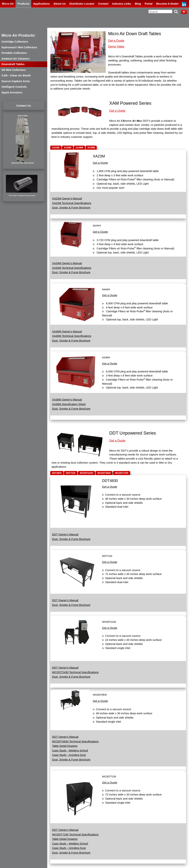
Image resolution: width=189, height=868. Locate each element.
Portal (149, 4)
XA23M (56, 148)
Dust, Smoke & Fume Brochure (71, 207)
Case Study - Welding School (70, 750)
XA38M (79, 148)
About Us (60, 4)
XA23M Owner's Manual (67, 198)
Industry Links (122, 4)
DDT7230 (71, 473)
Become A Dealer (167, 4)
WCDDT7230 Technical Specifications (75, 834)
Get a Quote (116, 41)
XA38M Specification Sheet (69, 404)
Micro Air (8, 4)
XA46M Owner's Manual (67, 331)
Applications (41, 4)
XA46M (91, 148)
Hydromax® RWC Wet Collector (23, 163)
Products (23, 4)
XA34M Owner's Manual (67, 263)
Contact (103, 4)
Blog (138, 4)
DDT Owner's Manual (65, 534)
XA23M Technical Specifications (72, 203)
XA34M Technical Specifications (72, 268)
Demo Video (116, 47)
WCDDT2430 (86, 473)
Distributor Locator (82, 4)
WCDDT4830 (104, 473)
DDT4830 (57, 473)
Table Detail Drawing (65, 746)
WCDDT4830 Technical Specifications (75, 741)
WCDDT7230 (122, 473)
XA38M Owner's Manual (67, 399)
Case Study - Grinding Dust (69, 755)
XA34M (68, 148)
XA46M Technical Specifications (72, 336)
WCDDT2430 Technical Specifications (75, 672)
